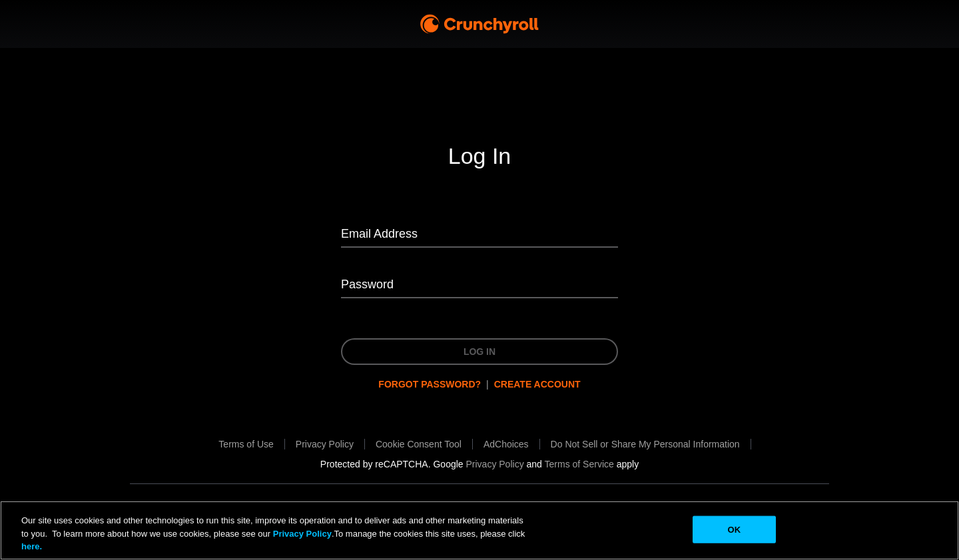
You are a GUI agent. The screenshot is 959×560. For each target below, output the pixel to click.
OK (734, 529)
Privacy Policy (302, 534)
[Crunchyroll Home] (479, 24)
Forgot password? (430, 384)
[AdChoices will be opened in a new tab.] (506, 444)
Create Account (537, 384)
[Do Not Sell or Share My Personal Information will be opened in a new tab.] (645, 444)
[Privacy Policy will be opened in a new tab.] (325, 444)
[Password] (479, 286)
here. (32, 546)
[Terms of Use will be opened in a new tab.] (246, 444)
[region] (479, 530)
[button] (419, 444)
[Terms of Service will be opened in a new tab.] (579, 464)
